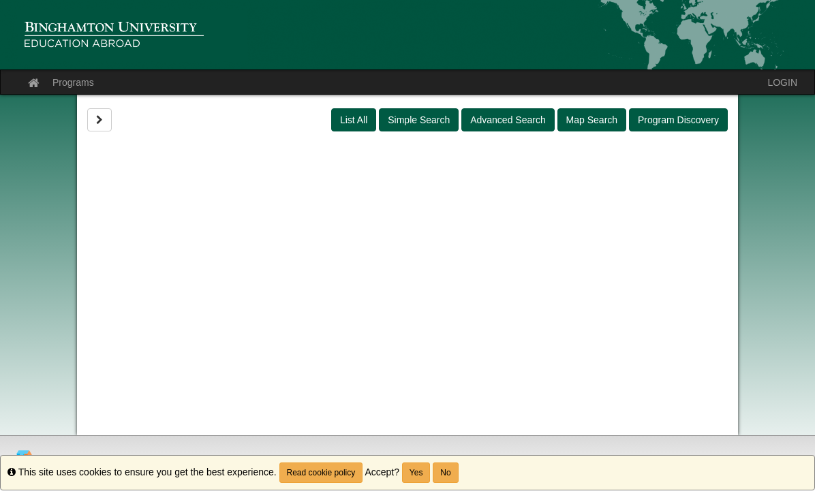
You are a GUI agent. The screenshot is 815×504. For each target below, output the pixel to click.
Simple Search (419, 120)
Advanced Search (508, 120)
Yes (416, 473)
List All (354, 120)
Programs (73, 82)
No (445, 473)
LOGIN (782, 82)
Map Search (592, 120)
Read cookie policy (321, 473)
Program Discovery (678, 120)
